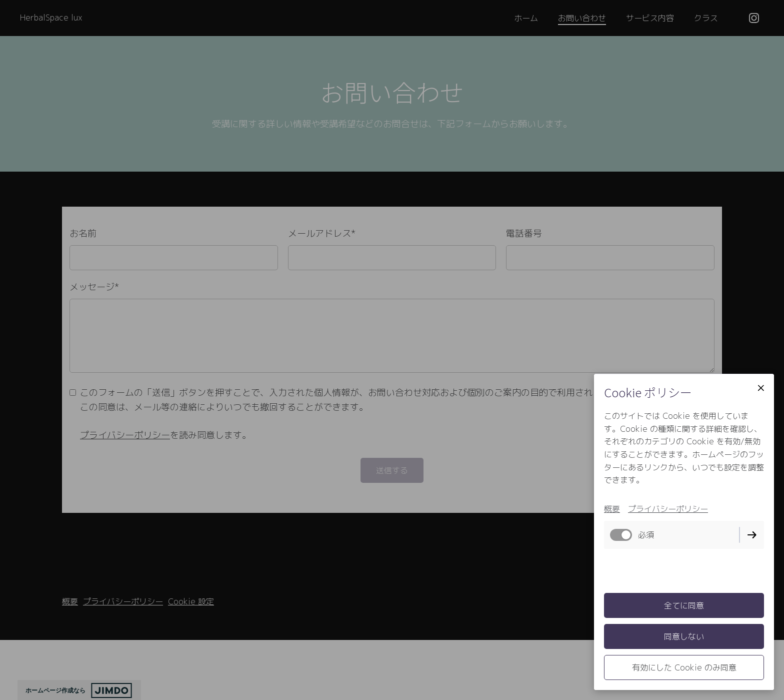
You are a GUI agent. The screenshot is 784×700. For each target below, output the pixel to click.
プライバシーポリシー (668, 509)
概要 (612, 509)
